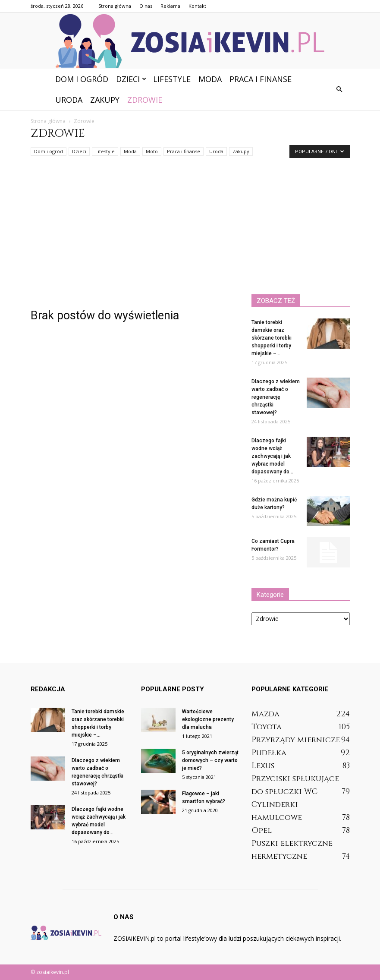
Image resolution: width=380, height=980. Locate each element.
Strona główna (115, 6)
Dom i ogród (82, 79)
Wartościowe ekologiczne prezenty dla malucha (208, 719)
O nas (146, 6)
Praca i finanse (261, 79)
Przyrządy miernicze (296, 740)
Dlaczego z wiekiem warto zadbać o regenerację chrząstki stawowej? (276, 397)
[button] (339, 89)
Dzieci (131, 79)
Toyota (267, 727)
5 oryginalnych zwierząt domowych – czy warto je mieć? (210, 760)
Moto (152, 151)
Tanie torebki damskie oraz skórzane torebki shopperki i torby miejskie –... (272, 338)
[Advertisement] (190, 230)
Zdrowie (145, 100)
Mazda (265, 714)
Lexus (263, 766)
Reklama (170, 6)
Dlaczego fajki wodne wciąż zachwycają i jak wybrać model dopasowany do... (272, 456)
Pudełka (269, 753)
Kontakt (197, 6)
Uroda (69, 100)
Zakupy (105, 100)
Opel (262, 830)
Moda (210, 79)
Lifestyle (172, 79)
